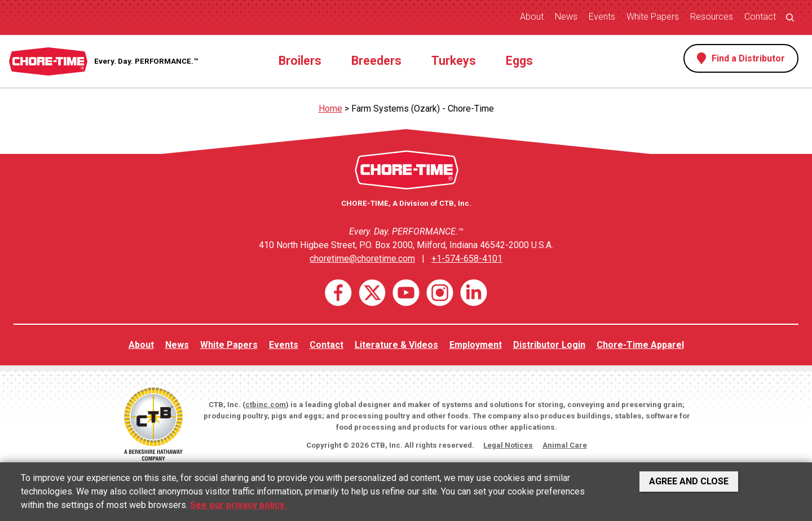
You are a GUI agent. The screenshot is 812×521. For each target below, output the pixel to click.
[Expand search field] (790, 17)
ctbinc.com (266, 405)
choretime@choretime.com (362, 259)
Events (602, 17)
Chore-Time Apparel (640, 345)
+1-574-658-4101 (467, 259)
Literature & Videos (396, 345)
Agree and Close (689, 481)
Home (330, 109)
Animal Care (565, 445)
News (566, 17)
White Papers (653, 17)
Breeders (376, 61)
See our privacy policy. (238, 505)
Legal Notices (508, 445)
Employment (476, 345)
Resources (712, 17)
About (532, 17)
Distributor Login (549, 345)
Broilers (300, 61)
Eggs (519, 61)
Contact (760, 17)
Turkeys (454, 61)
